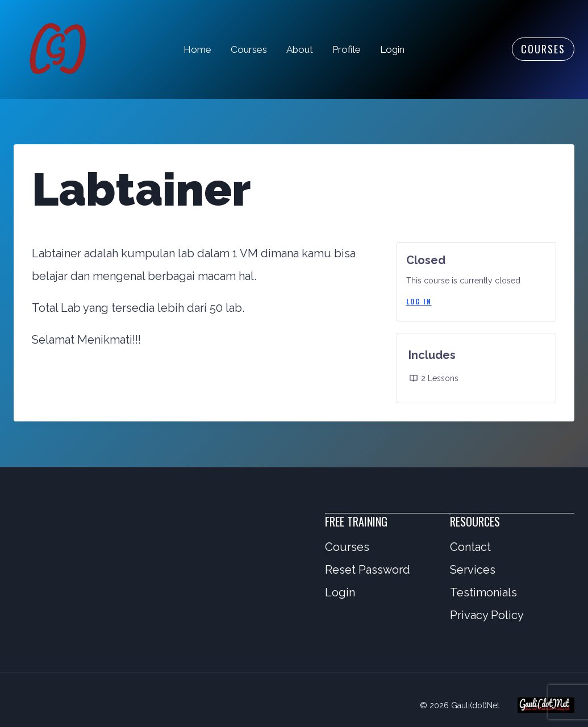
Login (392, 49)
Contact (470, 547)
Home (197, 49)
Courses (249, 49)
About (300, 49)
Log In (419, 301)
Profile (347, 49)
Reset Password (368, 570)
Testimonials (483, 592)
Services (473, 570)
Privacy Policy (487, 615)
